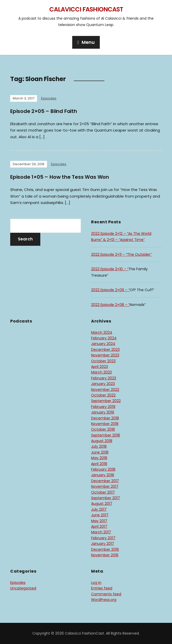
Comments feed (106, 594)
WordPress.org (104, 600)
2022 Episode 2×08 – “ (110, 305)
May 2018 (99, 458)
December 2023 (105, 350)
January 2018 (103, 475)
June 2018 (100, 452)
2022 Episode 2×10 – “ (110, 269)
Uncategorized (23, 588)
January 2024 (103, 344)
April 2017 (99, 526)
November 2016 (105, 555)
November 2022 (105, 390)
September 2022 (106, 401)
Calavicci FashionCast (86, 9)
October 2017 (103, 492)
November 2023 (105, 355)
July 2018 (99, 446)
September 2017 (106, 498)
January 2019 (103, 412)
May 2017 (99, 521)
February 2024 (104, 338)
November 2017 (105, 486)
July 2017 (99, 509)
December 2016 (105, 549)
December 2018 (105, 418)
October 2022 (103, 395)
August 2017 (102, 504)
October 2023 (103, 361)
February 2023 (104, 378)
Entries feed (102, 588)
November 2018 (105, 424)
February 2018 (103, 469)
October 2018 (103, 429)
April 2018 (99, 464)
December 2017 (105, 481)
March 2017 (101, 532)
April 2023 (100, 367)
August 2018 (102, 441)
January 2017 (103, 544)
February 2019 (103, 407)
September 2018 (106, 435)
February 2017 (103, 538)
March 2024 (102, 332)
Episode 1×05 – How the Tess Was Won (60, 177)
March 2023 (101, 372)
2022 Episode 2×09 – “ (110, 290)
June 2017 (100, 515)
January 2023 (103, 384)
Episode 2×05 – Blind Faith (44, 111)
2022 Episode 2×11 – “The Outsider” (121, 254)
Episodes (49, 98)
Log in (96, 583)
